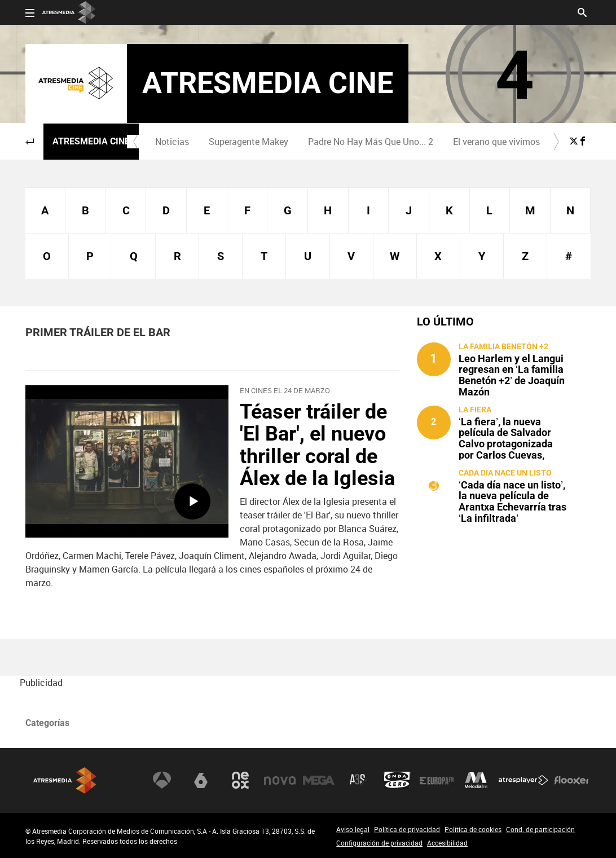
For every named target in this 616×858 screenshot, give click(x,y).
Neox (240, 780)
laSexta (201, 780)
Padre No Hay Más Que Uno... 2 (371, 142)
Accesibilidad (447, 843)
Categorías (47, 723)
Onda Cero (397, 780)
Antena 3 (162, 780)
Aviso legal (353, 829)
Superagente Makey (248, 142)
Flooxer (571, 780)
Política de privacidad (407, 829)
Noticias (172, 142)
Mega (319, 780)
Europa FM (437, 780)
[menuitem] (172, 142)
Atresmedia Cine (91, 141)
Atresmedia (65, 780)
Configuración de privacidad (379, 843)
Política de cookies (473, 829)
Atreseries (358, 780)
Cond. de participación (540, 829)
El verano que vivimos (496, 142)
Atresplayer (523, 780)
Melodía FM (476, 780)
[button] (30, 142)
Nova (280, 780)
